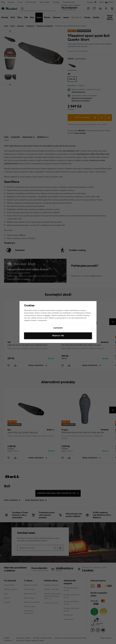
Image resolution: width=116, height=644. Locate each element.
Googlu (47, 315)
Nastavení (58, 328)
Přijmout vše (58, 336)
